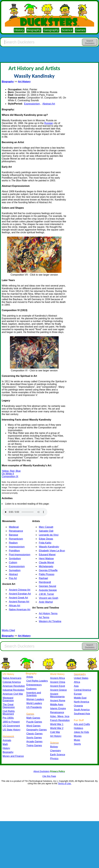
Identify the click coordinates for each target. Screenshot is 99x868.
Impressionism (17, 547)
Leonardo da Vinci (49, 535)
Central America (82, 690)
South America (82, 710)
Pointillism (14, 551)
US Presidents (34, 707)
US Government (11, 726)
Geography (51, 30)
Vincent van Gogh (49, 598)
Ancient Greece (58, 690)
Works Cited (8, 630)
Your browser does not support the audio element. (25, 512)
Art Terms (44, 617)
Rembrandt (45, 582)
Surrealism (15, 570)
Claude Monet (46, 562)
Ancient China (58, 682)
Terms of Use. (65, 783)
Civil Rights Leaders (37, 681)
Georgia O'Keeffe (48, 570)
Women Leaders (35, 699)
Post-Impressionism (19, 555)
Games (80, 30)
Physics (54, 759)
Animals (7, 740)
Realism (13, 543)
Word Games (33, 726)
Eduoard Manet (47, 555)
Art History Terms (48, 613)
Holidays (79, 728)
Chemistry (56, 751)
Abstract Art (49, 104)
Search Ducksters (90, 42)
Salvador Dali (46, 531)
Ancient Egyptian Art (20, 594)
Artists (30, 677)
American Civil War (13, 694)
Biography (34, 30)
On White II (8, 474)
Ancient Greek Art (18, 598)
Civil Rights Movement (9, 713)
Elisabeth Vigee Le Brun (52, 551)
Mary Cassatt (46, 527)
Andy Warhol (46, 602)
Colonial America (12, 682)
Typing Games (34, 745)
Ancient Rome (58, 701)
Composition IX (10, 476)
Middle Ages (57, 704)
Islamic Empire (58, 708)
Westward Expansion (8, 699)
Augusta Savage (48, 590)
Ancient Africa (57, 678)
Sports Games (34, 738)
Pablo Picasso (47, 574)
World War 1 (57, 724)
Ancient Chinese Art (20, 590)
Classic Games (34, 734)
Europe (78, 694)
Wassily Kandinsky (49, 547)
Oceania (78, 706)
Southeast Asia (82, 714)
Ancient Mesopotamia (57, 695)
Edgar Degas (46, 539)
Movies (78, 736)
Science (67, 30)
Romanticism (16, 539)
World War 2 (57, 728)
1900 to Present (11, 722)
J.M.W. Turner (46, 594)
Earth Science (58, 755)
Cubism (13, 562)
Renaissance (16, 531)
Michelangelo (46, 566)
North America (81, 702)
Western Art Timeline (50, 621)
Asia (76, 686)
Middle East (80, 698)
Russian (49, 123)
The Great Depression (9, 706)
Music (77, 740)
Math (5, 744)
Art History (56, 736)
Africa (77, 682)
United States (81, 678)
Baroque (13, 535)
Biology (54, 747)
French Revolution (60, 720)
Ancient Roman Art (19, 602)
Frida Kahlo (45, 543)
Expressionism (32, 104)
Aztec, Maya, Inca (60, 716)
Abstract (13, 574)
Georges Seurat (47, 586)
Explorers (31, 689)
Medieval (14, 527)
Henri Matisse (46, 559)
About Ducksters (41, 771)
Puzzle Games (34, 722)
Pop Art (13, 578)
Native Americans (12, 678)
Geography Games (37, 730)
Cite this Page (49, 776)
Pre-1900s (8, 718)
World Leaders (34, 703)
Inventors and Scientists (34, 694)
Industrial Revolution (13, 690)
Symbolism (15, 559)
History (19, 30)
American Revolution (14, 686)
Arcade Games (34, 742)
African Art (14, 606)
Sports (77, 744)
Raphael (43, 578)
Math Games (33, 718)
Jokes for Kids (81, 732)
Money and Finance (13, 756)
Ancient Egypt (58, 686)
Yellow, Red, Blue (11, 471)
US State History (11, 730)
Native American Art (20, 609)
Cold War (55, 732)
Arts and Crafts (82, 724)
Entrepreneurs (34, 685)
